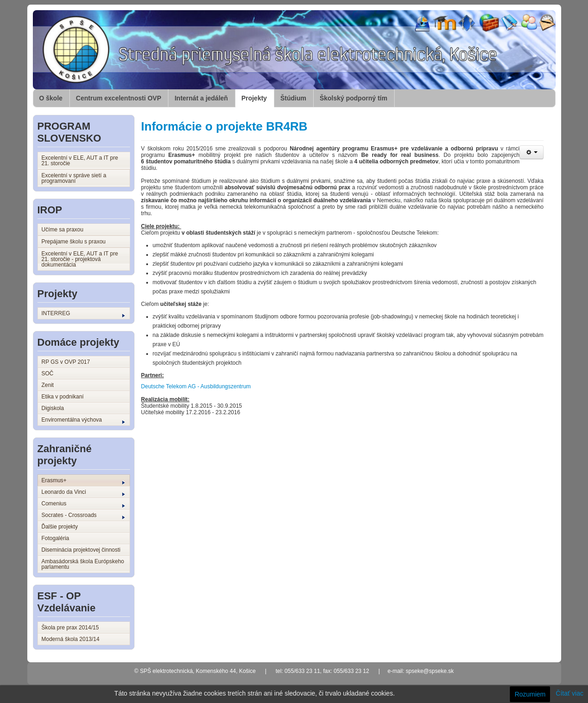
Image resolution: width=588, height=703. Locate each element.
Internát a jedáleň (201, 98)
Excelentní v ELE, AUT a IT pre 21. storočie (80, 161)
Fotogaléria (56, 538)
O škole (51, 98)
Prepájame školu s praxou (74, 242)
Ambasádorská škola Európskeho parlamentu (83, 564)
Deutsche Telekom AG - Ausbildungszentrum (196, 386)
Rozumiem (530, 694)
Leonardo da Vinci (83, 492)
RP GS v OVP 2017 (66, 362)
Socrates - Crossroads (83, 516)
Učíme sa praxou (63, 230)
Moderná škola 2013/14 (71, 639)
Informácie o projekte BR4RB (224, 126)
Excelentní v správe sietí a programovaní (74, 178)
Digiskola (53, 408)
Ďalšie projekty (60, 527)
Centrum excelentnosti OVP (118, 98)
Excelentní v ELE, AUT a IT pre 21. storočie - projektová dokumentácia (80, 259)
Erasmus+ (83, 481)
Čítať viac (569, 693)
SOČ (48, 373)
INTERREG (83, 314)
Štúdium (293, 98)
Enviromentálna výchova (83, 420)
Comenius (83, 504)
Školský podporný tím (353, 98)
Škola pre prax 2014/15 (70, 628)
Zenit (48, 385)
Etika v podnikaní (63, 397)
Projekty (254, 98)
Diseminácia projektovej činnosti (81, 550)
